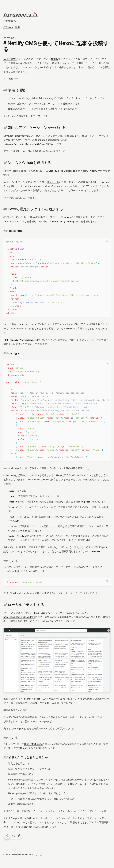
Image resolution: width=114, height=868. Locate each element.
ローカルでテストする (26, 605)
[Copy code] (107, 241)
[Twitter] (37, 854)
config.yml (15, 353)
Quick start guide (33, 744)
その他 (13, 561)
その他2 (14, 738)
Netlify (55, 59)
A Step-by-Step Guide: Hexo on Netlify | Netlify (72, 171)
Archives (8, 27)
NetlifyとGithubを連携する (29, 163)
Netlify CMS (10, 59)
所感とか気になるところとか (28, 757)
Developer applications (16, 136)
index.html (16, 231)
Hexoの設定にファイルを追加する (35, 209)
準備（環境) (17, 90)
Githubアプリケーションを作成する (37, 128)
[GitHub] (41, 854)
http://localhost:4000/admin (19, 617)
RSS (17, 27)
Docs (23, 748)
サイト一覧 (53, 182)
